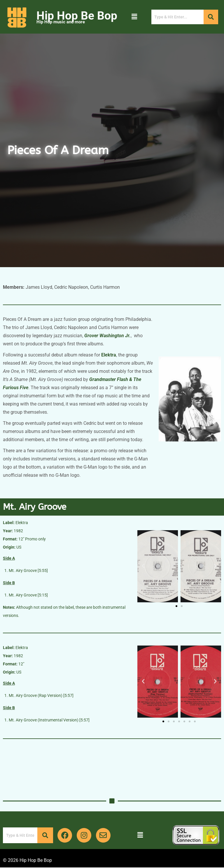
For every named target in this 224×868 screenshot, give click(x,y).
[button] (134, 17)
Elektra (109, 355)
